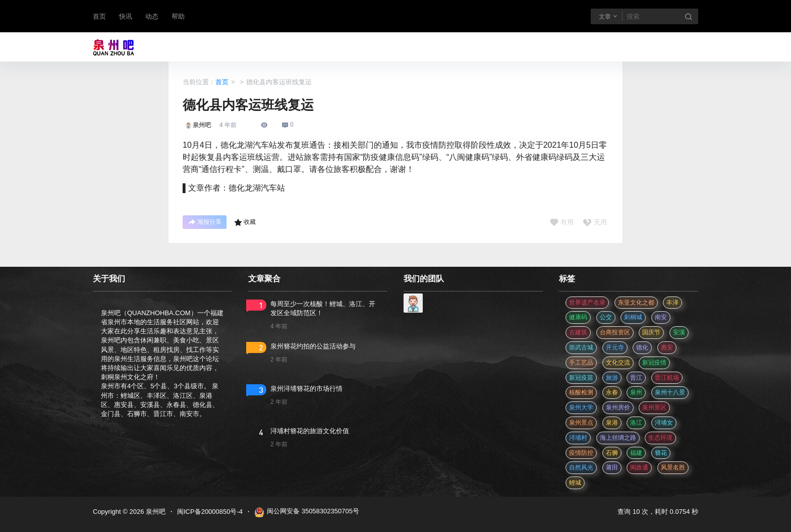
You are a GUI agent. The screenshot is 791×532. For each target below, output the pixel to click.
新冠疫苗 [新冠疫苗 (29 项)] (581, 378)
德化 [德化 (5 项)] (642, 347)
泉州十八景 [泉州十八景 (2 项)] (670, 392)
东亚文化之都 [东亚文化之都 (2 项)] (636, 303)
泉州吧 (155, 512)
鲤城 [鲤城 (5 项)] (575, 483)
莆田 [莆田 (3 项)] (612, 467)
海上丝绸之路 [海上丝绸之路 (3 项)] (618, 438)
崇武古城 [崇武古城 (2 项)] (581, 347)
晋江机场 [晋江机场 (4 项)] (667, 378)
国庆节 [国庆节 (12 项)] (651, 332)
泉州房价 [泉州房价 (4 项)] (618, 407)
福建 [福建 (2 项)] (636, 453)
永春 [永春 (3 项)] (612, 392)
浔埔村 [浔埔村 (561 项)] (578, 438)
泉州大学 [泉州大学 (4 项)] (581, 407)
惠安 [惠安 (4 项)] (667, 347)
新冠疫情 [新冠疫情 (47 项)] (654, 363)
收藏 (245, 222)
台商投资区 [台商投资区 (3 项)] (615, 332)
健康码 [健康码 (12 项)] (578, 317)
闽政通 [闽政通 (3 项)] (639, 467)
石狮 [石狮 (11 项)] (612, 453)
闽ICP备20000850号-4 (210, 512)
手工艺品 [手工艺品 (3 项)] (581, 363)
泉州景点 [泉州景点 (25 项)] (581, 423)
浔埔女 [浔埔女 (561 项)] (664, 423)
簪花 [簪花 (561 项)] (661, 453)
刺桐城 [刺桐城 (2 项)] (633, 317)
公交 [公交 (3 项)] (606, 317)
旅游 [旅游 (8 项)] (612, 378)
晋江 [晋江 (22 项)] (636, 378)
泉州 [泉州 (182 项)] (636, 392)
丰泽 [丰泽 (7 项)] (672, 303)
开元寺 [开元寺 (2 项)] (615, 347)
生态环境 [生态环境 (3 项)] (660, 438)
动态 (152, 16)
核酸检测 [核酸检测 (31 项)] (581, 392)
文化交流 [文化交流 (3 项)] (618, 363)
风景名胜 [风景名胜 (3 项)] (673, 467)
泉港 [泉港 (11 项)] (612, 423)
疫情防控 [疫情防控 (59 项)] (581, 453)
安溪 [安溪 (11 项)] (679, 332)
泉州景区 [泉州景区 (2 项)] (654, 407)
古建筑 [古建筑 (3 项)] (578, 332)
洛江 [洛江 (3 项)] (636, 423)
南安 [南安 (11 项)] (661, 317)
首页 (99, 16)
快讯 (126, 16)
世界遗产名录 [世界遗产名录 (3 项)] (587, 303)
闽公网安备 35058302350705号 (307, 512)
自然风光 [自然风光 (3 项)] (581, 467)
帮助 (178, 16)
